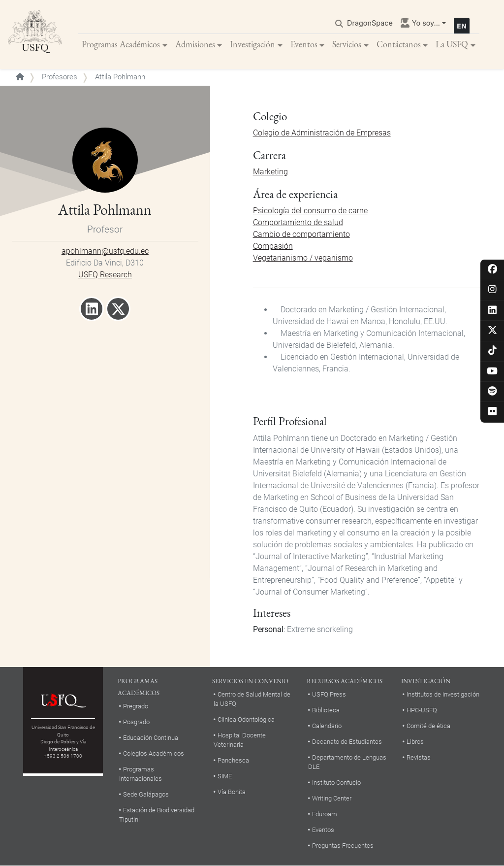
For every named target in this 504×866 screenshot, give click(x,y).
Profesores (60, 77)
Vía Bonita (232, 792)
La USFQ (452, 44)
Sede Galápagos (146, 794)
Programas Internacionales (141, 774)
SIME (225, 776)
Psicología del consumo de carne (310, 211)
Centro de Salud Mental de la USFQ (252, 699)
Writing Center (332, 798)
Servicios (347, 44)
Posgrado (136, 722)
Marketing (270, 172)
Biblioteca (326, 710)
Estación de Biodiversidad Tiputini (157, 815)
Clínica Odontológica (246, 719)
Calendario (327, 726)
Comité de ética (428, 726)
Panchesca (233, 760)
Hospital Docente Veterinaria (240, 740)
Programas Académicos (121, 44)
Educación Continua (151, 738)
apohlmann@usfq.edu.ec (105, 251)
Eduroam (325, 814)
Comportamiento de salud (298, 222)
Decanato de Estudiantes (347, 742)
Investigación (252, 44)
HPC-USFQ (422, 710)
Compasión (273, 246)
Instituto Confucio (336, 783)
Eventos (304, 44)
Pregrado (136, 706)
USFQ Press (329, 694)
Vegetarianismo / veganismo (303, 258)
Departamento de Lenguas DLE (347, 762)
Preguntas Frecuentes (343, 846)
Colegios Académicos (154, 753)
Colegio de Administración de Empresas (322, 133)
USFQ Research (105, 275)
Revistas (419, 757)
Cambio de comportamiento (301, 234)
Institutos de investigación (443, 694)
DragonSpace (370, 23)
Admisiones (195, 44)
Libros (415, 742)
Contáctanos (399, 44)
